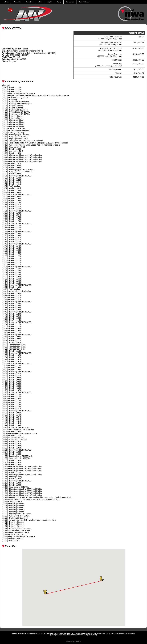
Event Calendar (84, 2)
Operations (29, 2)
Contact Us (70, 2)
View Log (6, 85)
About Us (17, 2)
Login (50, 2)
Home (7, 2)
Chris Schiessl (21, 49)
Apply (59, 2)
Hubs (40, 2)
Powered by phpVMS (73, 641)
